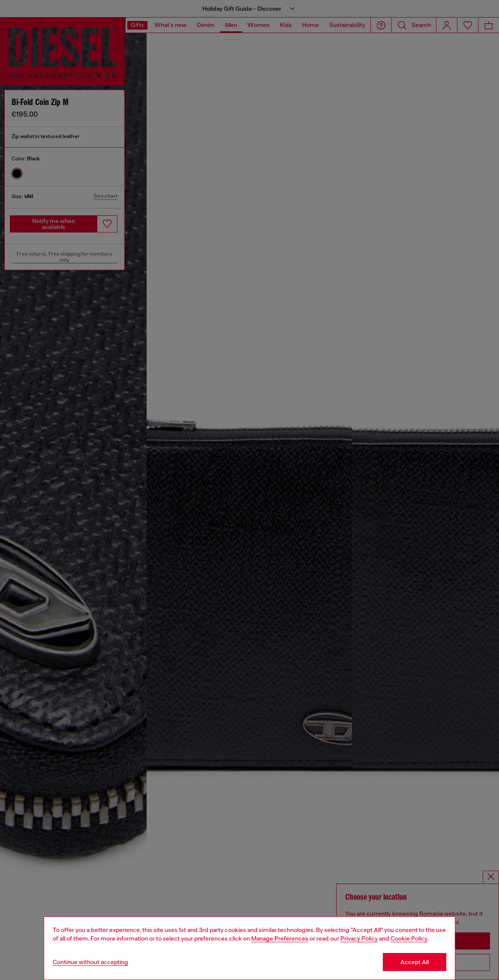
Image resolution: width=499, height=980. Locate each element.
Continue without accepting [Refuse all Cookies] (90, 962)
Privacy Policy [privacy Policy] (359, 938)
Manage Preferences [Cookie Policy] (280, 938)
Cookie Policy (409, 938)
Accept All (415, 962)
